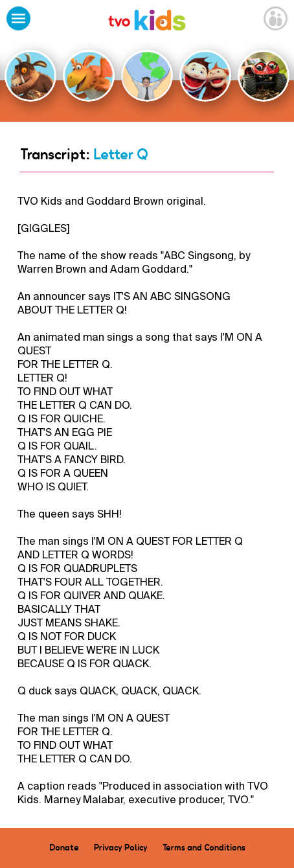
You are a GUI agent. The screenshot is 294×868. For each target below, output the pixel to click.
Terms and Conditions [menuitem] (204, 847)
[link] (147, 22)
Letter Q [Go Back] (121, 154)
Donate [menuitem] (64, 847)
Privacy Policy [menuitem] (121, 847)
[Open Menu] (18, 20)
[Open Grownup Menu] (276, 20)
